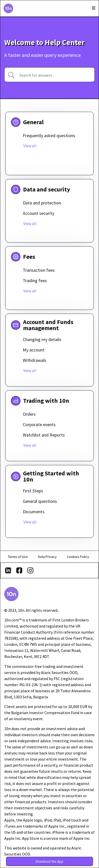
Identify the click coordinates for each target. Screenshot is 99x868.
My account (34, 350)
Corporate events (39, 424)
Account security (38, 213)
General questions (40, 501)
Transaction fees (39, 270)
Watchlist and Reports (44, 435)
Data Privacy (47, 557)
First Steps (33, 491)
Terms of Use (18, 557)
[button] (50, 861)
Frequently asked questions (49, 135)
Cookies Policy (78, 557)
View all (30, 146)
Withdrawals (35, 360)
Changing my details (42, 339)
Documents (34, 512)
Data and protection (42, 203)
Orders (29, 414)
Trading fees (35, 280)
